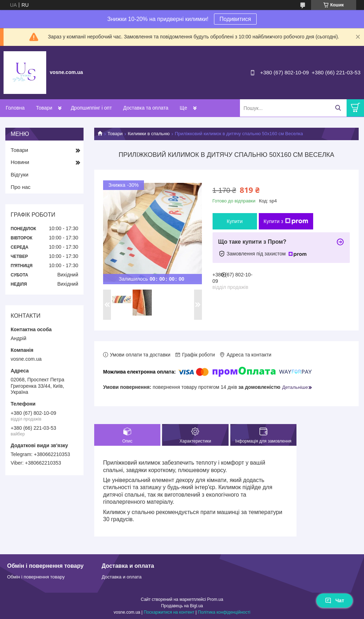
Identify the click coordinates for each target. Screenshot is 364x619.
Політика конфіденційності (224, 612)
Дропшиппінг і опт (91, 108)
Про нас (21, 187)
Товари (44, 108)
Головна (15, 108)
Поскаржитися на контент (169, 612)
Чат (334, 601)
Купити (235, 221)
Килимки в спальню (149, 134)
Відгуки (20, 174)
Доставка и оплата (122, 577)
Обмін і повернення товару (36, 577)
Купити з (286, 221)
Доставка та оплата (146, 108)
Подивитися (235, 19)
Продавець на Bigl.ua (182, 606)
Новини (20, 162)
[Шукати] (338, 108)
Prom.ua (215, 599)
